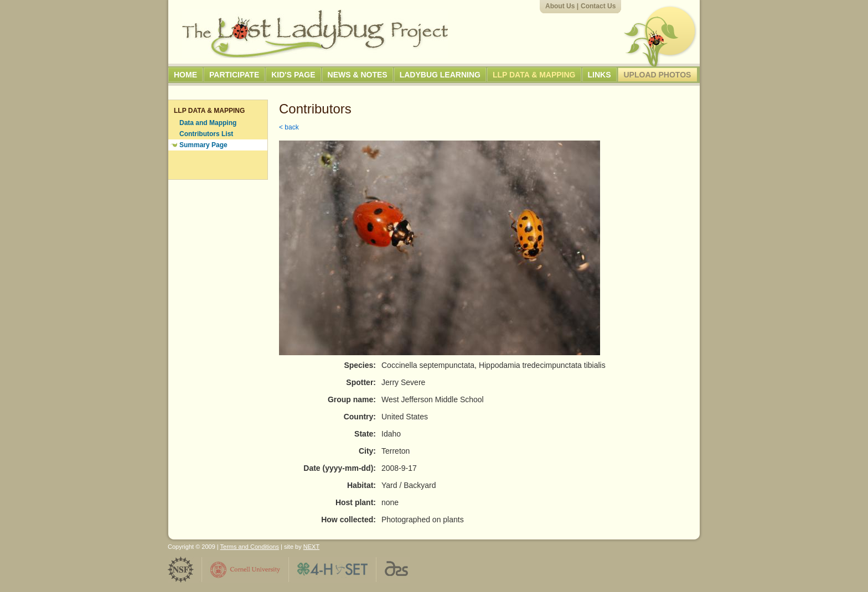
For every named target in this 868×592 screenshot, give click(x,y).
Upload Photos (658, 75)
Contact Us (598, 6)
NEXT (311, 547)
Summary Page (203, 145)
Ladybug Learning (440, 75)
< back (289, 127)
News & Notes (358, 75)
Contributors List (206, 134)
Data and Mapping (208, 123)
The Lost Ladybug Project (315, 34)
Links (600, 75)
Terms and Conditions (250, 547)
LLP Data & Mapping (534, 75)
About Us (560, 6)
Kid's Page (293, 75)
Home (185, 75)
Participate (234, 75)
